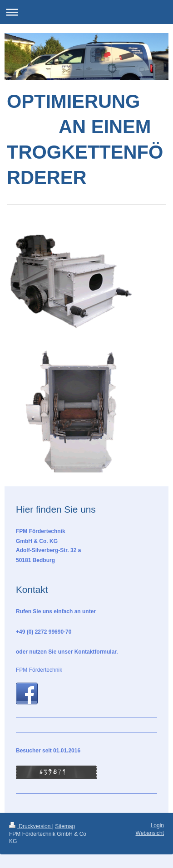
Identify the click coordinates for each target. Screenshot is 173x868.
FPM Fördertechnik (39, 670)
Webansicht (150, 833)
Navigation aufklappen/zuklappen (86, 12)
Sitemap (65, 826)
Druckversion (31, 826)
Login (157, 825)
